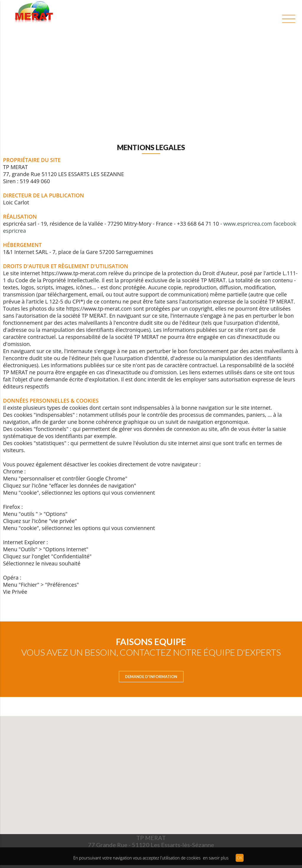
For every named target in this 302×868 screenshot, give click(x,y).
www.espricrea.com (248, 224)
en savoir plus (216, 858)
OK (240, 858)
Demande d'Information (151, 677)
